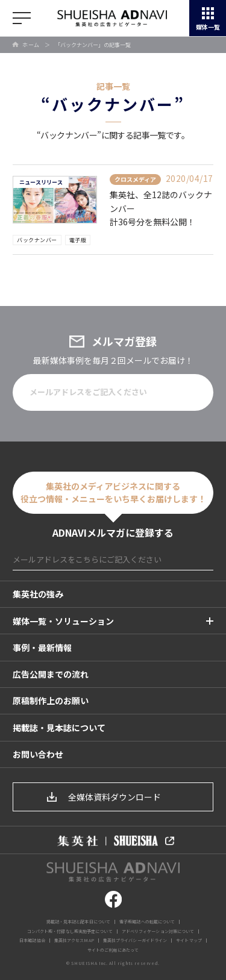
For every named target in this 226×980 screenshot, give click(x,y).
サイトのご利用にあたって (113, 950)
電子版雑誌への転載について (147, 922)
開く (22, 18)
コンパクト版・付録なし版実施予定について (70, 931)
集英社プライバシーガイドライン (135, 940)
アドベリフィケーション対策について (158, 931)
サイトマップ (189, 940)
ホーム (31, 45)
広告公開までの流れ (51, 674)
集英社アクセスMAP (74, 940)
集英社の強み (38, 594)
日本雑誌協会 (32, 940)
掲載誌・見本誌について (59, 728)
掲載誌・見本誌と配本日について (79, 922)
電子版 (78, 240)
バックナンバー (37, 240)
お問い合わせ (38, 754)
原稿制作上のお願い (51, 701)
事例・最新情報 (42, 648)
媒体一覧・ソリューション (63, 621)
